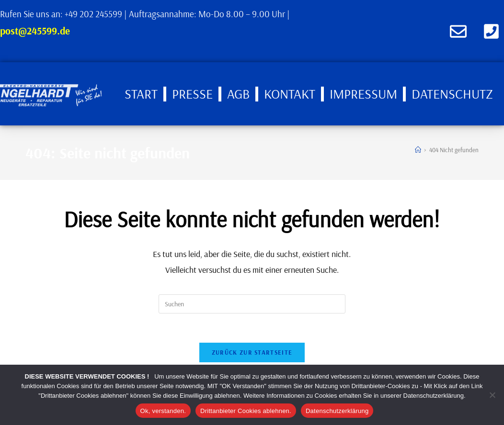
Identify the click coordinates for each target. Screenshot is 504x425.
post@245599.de (35, 31)
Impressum (363, 94)
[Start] (418, 150)
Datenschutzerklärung (337, 411)
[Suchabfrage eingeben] (252, 304)
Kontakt (290, 94)
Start (141, 94)
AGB (238, 94)
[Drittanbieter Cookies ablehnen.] (492, 395)
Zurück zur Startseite (252, 352)
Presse (192, 94)
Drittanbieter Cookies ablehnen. (246, 411)
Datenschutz (452, 94)
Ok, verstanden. (163, 411)
